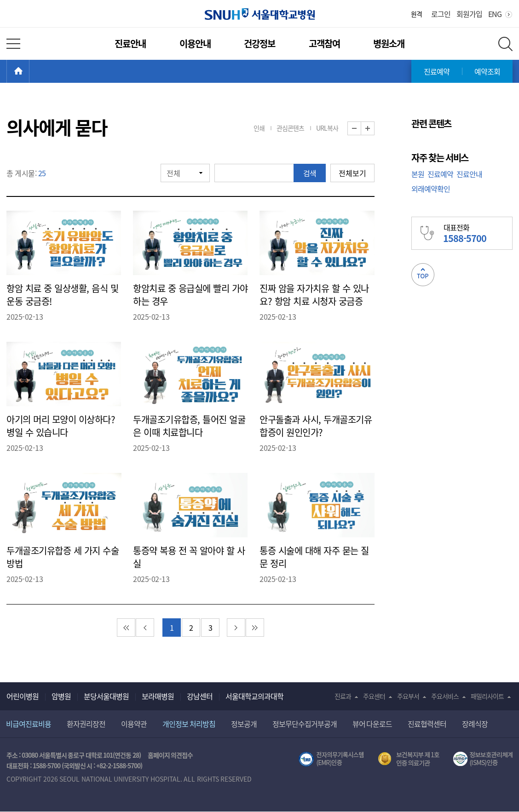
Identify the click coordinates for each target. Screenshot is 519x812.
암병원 (61, 696)
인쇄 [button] (259, 128)
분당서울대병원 (106, 696)
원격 (416, 14)
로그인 (441, 14)
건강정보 (259, 43)
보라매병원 (158, 696)
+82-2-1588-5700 (118, 766)
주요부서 (408, 696)
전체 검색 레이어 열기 (505, 44)
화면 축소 (361, 129)
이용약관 (134, 724)
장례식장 (475, 724)
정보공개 (244, 724)
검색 (310, 173)
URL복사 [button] (327, 128)
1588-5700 (46, 766)
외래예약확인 (431, 189)
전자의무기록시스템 (331, 759)
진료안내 (130, 43)
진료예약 (437, 71)
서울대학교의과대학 (254, 696)
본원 (418, 174)
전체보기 (352, 173)
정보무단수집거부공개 (305, 724)
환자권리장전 (86, 724)
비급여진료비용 (29, 724)
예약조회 (487, 71)
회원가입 (469, 14)
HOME (29, 71)
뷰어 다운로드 (372, 724)
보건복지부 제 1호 (409, 759)
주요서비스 (445, 696)
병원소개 (389, 43)
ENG (495, 14)
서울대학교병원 (260, 14)
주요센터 (374, 696)
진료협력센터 (427, 724)
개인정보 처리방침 (189, 724)
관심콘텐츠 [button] (290, 128)
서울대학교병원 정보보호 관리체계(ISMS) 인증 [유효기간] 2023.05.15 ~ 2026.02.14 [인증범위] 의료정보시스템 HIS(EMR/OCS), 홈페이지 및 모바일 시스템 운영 (483, 759)
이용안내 (195, 43)
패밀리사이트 (487, 696)
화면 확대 (374, 129)
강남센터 (200, 696)
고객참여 (324, 43)
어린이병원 (23, 696)
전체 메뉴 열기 (13, 44)
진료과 (343, 696)
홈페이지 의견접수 (170, 755)
